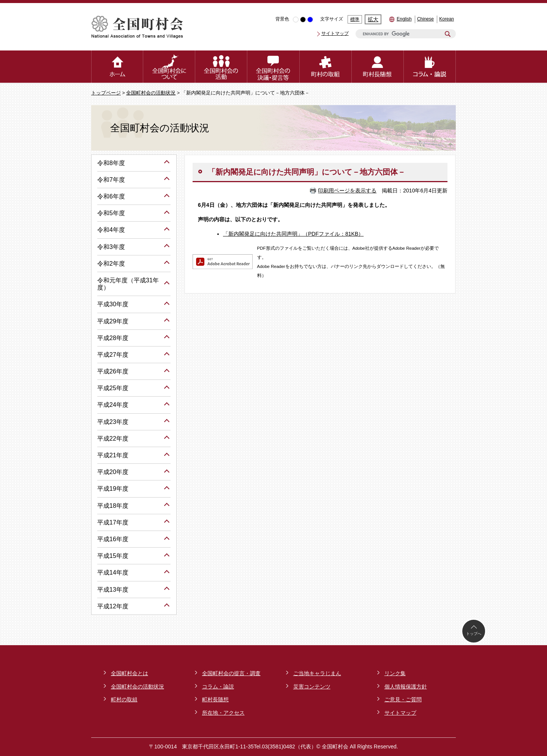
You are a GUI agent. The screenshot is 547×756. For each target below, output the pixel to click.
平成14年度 (113, 573)
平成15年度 (113, 556)
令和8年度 (111, 163)
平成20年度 (113, 472)
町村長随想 (215, 699)
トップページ (106, 93)
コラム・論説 (218, 687)
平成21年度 (113, 455)
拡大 (373, 19)
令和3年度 (111, 247)
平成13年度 (113, 590)
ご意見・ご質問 (403, 699)
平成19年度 (113, 489)
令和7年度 (111, 180)
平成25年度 (113, 388)
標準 (355, 19)
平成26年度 (113, 371)
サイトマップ (335, 33)
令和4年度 (111, 230)
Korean (447, 19)
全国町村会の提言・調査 (231, 673)
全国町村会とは (130, 673)
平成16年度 (113, 539)
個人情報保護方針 (406, 687)
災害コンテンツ (312, 687)
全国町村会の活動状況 (151, 93)
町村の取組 (124, 699)
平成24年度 (113, 405)
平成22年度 (113, 439)
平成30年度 (113, 304)
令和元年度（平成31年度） (128, 284)
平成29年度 (113, 321)
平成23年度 (113, 422)
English (404, 19)
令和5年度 (111, 213)
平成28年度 (113, 338)
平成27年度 (113, 355)
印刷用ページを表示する (347, 191)
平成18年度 (113, 506)
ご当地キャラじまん (317, 673)
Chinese (425, 19)
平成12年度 (113, 606)
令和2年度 (111, 264)
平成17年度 (113, 522)
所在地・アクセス (223, 713)
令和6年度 (111, 196)
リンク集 (395, 673)
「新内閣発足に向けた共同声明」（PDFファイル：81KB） (293, 234)
